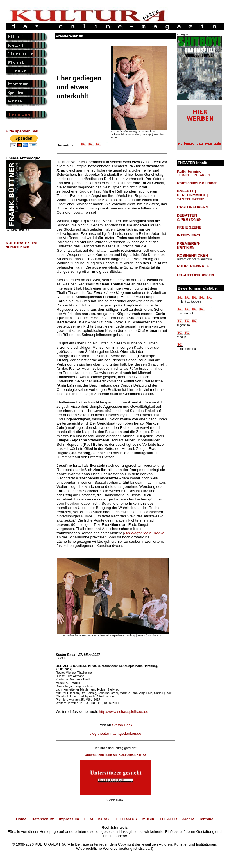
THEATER (168, 819)
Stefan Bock (122, 725)
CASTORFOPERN (193, 207)
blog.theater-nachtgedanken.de (115, 733)
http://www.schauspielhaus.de (124, 712)
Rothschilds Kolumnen (197, 183)
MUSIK (148, 819)
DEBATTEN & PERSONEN (189, 217)
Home (21, 819)
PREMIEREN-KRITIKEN (189, 245)
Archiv (188, 819)
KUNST (105, 819)
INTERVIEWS (189, 235)
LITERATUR (127, 819)
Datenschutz (43, 819)
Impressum (69, 819)
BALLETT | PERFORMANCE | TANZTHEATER (193, 195)
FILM (89, 819)
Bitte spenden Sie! (22, 131)
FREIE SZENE (189, 227)
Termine (206, 819)
